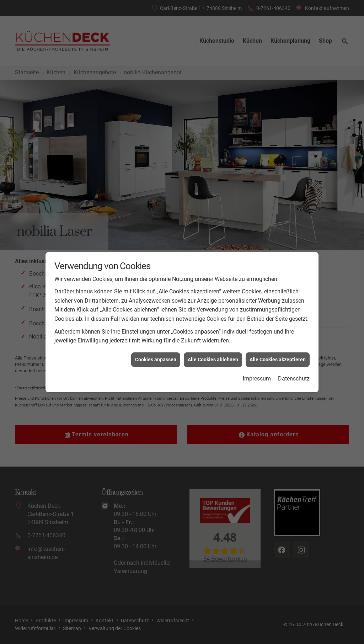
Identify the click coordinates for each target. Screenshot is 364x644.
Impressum (257, 199)
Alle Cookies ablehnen (213, 179)
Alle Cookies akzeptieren (278, 179)
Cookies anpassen (156, 179)
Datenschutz (294, 199)
